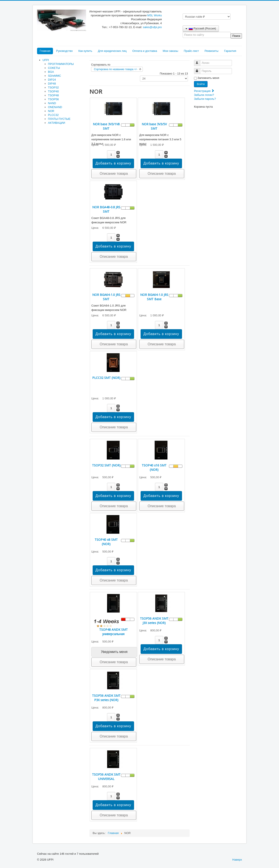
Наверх (237, 860)
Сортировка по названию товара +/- (116, 69)
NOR (51, 111)
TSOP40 (53, 91)
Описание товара (114, 174)
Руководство (64, 51)
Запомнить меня (208, 78)
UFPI (46, 60)
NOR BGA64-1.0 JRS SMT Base (154, 297)
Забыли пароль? (205, 99)
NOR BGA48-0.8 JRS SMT (106, 209)
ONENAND (55, 107)
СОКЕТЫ (54, 68)
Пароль (199, 69)
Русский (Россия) (201, 28)
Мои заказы (171, 51)
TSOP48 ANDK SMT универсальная (113, 632)
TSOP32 (53, 87)
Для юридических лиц (112, 51)
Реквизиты (211, 51)
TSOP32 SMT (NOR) (106, 465)
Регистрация (204, 91)
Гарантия (230, 51)
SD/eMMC (54, 76)
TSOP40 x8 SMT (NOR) (106, 542)
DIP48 (52, 84)
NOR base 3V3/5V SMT (154, 126)
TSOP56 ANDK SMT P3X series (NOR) (106, 698)
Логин (199, 61)
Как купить (85, 51)
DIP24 (52, 80)
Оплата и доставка (145, 51)
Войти (201, 84)
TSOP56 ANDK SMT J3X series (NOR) (154, 621)
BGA (51, 72)
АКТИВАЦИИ (57, 123)
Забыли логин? (204, 95)
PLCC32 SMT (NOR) (106, 378)
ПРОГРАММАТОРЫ (61, 64)
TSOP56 (53, 99)
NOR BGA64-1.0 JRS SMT (106, 297)
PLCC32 (53, 115)
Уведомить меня (114, 652)
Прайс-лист (191, 51)
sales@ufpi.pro (152, 27)
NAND (52, 103)
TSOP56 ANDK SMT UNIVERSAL (106, 777)
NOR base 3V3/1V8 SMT (106, 126)
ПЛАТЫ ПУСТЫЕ (59, 119)
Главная (45, 51)
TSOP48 (53, 95)
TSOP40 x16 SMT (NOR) (154, 467)
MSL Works (155, 15)
